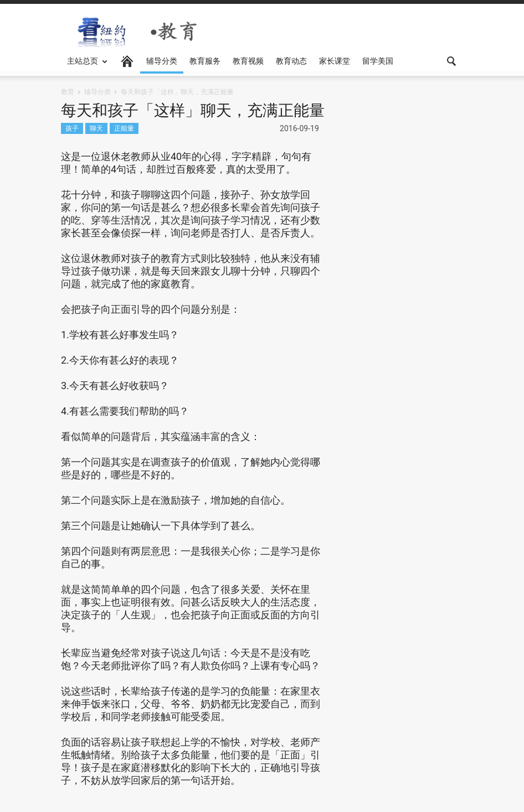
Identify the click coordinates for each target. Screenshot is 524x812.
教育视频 (248, 61)
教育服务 (205, 61)
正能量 (124, 128)
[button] (452, 60)
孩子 (72, 128)
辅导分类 (162, 61)
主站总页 (84, 65)
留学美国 (378, 61)
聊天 (96, 128)
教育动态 (291, 61)
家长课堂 (335, 61)
